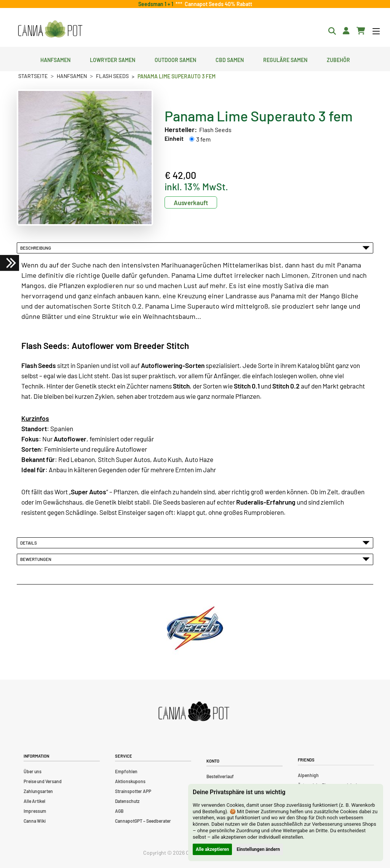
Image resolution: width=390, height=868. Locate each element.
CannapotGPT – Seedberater (143, 821)
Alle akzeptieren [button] (212, 849)
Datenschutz (127, 801)
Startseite (33, 76)
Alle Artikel (34, 801)
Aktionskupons (130, 781)
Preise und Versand (43, 781)
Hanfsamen (55, 59)
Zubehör (338, 59)
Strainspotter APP (133, 791)
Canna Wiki (35, 821)
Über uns (33, 771)
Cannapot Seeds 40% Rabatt (217, 4)
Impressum (35, 811)
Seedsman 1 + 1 (157, 4)
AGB (119, 811)
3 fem (203, 139)
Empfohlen (126, 771)
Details (195, 543)
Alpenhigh (308, 775)
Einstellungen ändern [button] (258, 849)
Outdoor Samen (175, 59)
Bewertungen (195, 559)
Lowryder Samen (113, 59)
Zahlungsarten (38, 791)
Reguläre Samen (285, 59)
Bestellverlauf (220, 776)
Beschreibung (195, 248)
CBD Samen (230, 59)
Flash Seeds (112, 76)
